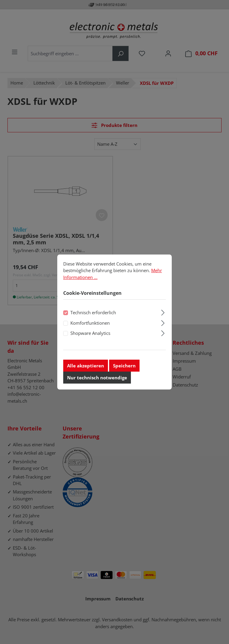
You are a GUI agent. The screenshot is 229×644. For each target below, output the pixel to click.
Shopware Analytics (90, 335)
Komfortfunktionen (90, 324)
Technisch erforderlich (93, 314)
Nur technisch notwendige (97, 379)
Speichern (124, 367)
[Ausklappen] (163, 313)
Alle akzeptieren (86, 367)
